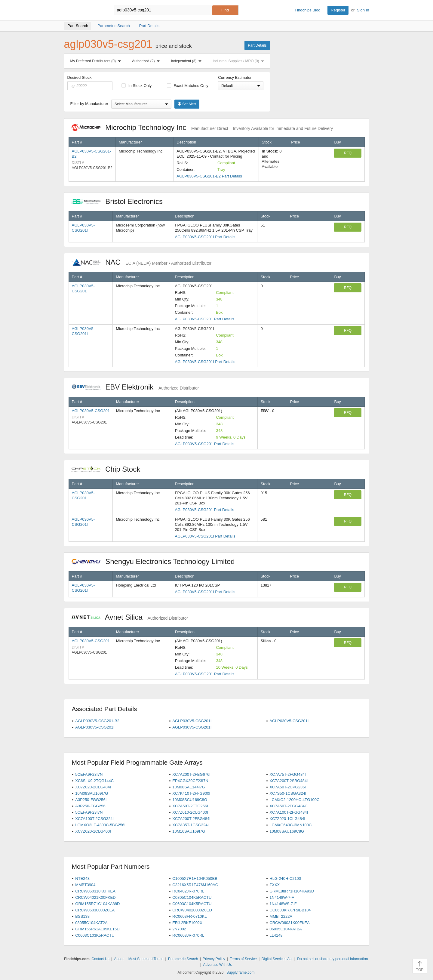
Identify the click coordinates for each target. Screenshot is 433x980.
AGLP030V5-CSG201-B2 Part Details (209, 176)
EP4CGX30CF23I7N (190, 781)
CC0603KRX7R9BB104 (290, 910)
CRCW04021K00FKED (95, 897)
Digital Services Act (277, 959)
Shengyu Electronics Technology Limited (156, 561)
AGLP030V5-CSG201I (192, 721)
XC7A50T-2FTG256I (190, 806)
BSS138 (82, 916)
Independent (188, 61)
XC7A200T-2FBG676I (191, 774)
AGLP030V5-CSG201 (91, 411)
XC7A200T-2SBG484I (289, 781)
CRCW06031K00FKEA (290, 923)
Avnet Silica (130, 617)
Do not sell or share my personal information (332, 959)
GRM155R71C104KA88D (97, 904)
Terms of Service (243, 959)
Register (338, 10)
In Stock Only (137, 86)
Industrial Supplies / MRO (240, 61)
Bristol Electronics (120, 201)
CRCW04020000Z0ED (192, 910)
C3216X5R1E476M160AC (195, 885)
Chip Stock (109, 469)
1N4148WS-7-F (283, 904)
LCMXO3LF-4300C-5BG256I (100, 825)
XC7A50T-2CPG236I (288, 787)
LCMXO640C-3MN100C (290, 825)
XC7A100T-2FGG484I (289, 812)
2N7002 (179, 929)
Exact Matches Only (188, 86)
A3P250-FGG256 (90, 806)
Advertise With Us (218, 965)
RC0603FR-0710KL (189, 916)
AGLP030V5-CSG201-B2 (97, 721)
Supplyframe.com (240, 972)
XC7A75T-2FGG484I (288, 774)
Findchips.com (84, 10)
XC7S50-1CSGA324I (288, 793)
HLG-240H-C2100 (285, 878)
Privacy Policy (214, 959)
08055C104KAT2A (91, 923)
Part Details (257, 45)
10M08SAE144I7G (189, 787)
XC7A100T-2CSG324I (94, 819)
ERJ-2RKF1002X (187, 923)
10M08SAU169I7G (92, 793)
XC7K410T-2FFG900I (191, 793)
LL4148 (276, 935)
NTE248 (82, 878)
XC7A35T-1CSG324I (190, 825)
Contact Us (100, 959)
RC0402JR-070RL (188, 891)
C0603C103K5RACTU (95, 935)
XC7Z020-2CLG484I (93, 787)
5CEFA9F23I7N (89, 774)
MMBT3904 (85, 885)
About (119, 959)
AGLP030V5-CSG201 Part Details (205, 319)
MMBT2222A (281, 916)
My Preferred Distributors (97, 61)
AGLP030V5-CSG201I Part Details (205, 237)
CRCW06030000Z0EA (95, 910)
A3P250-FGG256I (91, 800)
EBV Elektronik (135, 387)
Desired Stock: (90, 83)
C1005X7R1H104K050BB (195, 878)
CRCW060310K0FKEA (95, 891)
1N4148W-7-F (282, 897)
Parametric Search (183, 959)
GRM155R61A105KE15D (97, 929)
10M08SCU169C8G (190, 800)
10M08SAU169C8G (287, 831)
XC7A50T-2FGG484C (288, 806)
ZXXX (275, 885)
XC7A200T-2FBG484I (191, 819)
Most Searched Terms (146, 959)
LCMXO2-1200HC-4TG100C (294, 800)
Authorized (147, 61)
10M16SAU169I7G (189, 831)
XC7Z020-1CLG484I (287, 819)
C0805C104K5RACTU (192, 897)
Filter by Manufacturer (89, 104)
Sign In (363, 10)
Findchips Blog (307, 10)
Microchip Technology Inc (202, 127)
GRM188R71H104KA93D (292, 891)
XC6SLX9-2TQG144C (94, 781)
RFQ (348, 153)
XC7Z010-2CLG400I (190, 812)
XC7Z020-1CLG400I (93, 831)
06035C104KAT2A (286, 929)
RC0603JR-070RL (188, 935)
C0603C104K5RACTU (192, 904)
